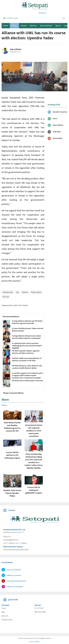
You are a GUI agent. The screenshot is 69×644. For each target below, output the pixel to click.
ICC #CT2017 (39, 608)
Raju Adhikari (16, 49)
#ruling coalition (36, 292)
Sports (58, 26)
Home (4, 608)
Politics (14, 26)
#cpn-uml (6, 297)
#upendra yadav (8, 292)
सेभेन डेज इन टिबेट (40, 612)
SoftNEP (37, 642)
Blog (3, 612)
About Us (5, 616)
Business (33, 26)
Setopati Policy (7, 620)
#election (25, 292)
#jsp (17, 292)
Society (24, 26)
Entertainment (46, 26)
